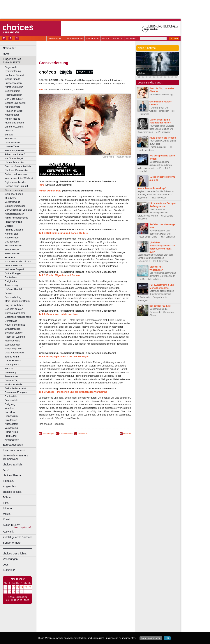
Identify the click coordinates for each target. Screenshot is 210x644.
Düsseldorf (101, 623)
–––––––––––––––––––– (18, 548)
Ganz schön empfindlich (18, 166)
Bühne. (7, 497)
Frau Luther (11, 436)
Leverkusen (66, 629)
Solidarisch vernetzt (15, 388)
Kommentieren (66, 434)
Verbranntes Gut (14, 265)
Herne (98, 626)
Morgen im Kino (75, 39)
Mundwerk (10, 198)
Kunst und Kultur (14, 87)
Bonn (65, 623)
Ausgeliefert (11, 424)
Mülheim (84, 629)
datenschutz (96, 616)
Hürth (105, 626)
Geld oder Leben (14, 194)
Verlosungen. (11, 559)
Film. (6, 503)
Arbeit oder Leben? (15, 154)
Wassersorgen (13, 345)
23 (18, 587)
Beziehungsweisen (15, 150)
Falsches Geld (13, 341)
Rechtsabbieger (13, 95)
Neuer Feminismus (15, 325)
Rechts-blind (12, 396)
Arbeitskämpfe (13, 107)
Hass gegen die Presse (163, 138)
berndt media (69, 616)
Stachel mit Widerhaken (156, 268)
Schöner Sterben (14, 333)
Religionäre (11, 281)
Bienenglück (11, 416)
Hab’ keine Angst (14, 158)
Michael (142, 73)
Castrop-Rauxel (76, 623)
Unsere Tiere (12, 146)
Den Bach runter (14, 99)
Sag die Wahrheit (14, 305)
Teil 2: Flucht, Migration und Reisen (59, 275)
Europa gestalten (13, 445)
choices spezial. (12, 492)
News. (7, 54)
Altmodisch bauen (14, 214)
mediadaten (115, 616)
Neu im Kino (92, 39)
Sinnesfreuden (13, 329)
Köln (111, 626)
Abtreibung (11, 372)
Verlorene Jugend (14, 269)
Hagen (91, 626)
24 (22, 587)
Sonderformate (12, 543)
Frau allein (10, 258)
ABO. (6, 470)
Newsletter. (9, 48)
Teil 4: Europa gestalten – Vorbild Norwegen (64, 356)
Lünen (76, 629)
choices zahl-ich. (13, 465)
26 (30, 587)
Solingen (86, 632)
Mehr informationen (151, 638)
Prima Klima (11, 432)
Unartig (9, 226)
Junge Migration (13, 349)
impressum (83, 616)
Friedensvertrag (13, 222)
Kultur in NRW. (12, 525)
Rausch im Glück (14, 111)
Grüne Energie (13, 273)
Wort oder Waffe (14, 384)
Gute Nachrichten (14, 353)
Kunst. (7, 519)
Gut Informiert (12, 91)
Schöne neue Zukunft (16, 186)
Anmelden (131, 39)
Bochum (57, 623)
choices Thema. (12, 475)
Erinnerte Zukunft (14, 127)
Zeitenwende (12, 250)
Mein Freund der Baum (17, 301)
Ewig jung (10, 404)
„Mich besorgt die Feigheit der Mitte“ (160, 121)
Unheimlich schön (14, 162)
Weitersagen (48, 434)
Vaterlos (9, 408)
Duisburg (112, 623)
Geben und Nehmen (16, 174)
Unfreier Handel (13, 289)
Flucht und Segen (14, 123)
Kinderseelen (12, 440)
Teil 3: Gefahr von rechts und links (59, 314)
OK (167, 638)
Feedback (82, 434)
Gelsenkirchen (79, 626)
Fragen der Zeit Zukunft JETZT (20, 61)
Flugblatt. (8, 481)
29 (14, 591)
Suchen (174, 39)
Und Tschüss (12, 242)
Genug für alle (12, 79)
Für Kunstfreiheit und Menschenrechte (162, 286)
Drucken (127, 434)
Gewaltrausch (12, 143)
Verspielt (9, 131)
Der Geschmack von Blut (18, 210)
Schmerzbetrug (13, 297)
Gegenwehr (11, 67)
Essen (59, 626)
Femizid (9, 293)
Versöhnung (11, 428)
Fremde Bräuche (14, 230)
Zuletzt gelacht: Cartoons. (18, 537)
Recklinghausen (72, 632)
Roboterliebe (12, 238)
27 (5, 591)
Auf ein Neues (12, 119)
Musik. (7, 514)
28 (9, 591)
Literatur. (8, 508)
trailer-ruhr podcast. (14, 450)
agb (105, 616)
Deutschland (12, 277)
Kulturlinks (9, 570)
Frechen (67, 626)
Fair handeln (12, 400)
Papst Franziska (14, 361)
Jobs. (6, 565)
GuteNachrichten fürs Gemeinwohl (15, 457)
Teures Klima (12, 357)
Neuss (93, 629)
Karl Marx (10, 412)
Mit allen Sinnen (13, 246)
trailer (85, 619)
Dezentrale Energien (16, 392)
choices (65, 619)
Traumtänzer (12, 376)
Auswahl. (8, 532)
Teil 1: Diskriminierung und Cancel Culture (63, 233)
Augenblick (9, 486)
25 (26, 587)
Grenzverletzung (14, 190)
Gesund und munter (16, 103)
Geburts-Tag (12, 380)
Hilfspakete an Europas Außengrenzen (163, 205)
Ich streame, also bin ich (18, 261)
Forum (106, 39)
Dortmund (90, 623)
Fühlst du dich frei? (50, 191)
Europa (9, 135)
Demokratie (11, 321)
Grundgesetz (12, 365)
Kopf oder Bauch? (15, 75)
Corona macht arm (15, 313)
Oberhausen (103, 629)
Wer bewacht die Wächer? (19, 178)
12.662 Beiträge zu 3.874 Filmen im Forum (18, 598)
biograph (55, 619)
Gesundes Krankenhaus (18, 317)
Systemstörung (13, 71)
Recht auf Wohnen (15, 337)
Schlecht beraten (14, 309)
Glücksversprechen (15, 206)
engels (74, 619)
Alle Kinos (118, 39)
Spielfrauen (11, 420)
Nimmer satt (11, 234)
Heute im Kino (56, 39)
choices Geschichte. (15, 554)
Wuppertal (100, 632)
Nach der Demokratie (16, 170)
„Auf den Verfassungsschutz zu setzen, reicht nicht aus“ (162, 247)
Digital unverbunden (16, 182)
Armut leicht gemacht (16, 218)
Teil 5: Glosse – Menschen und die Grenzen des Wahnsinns (73, 392)
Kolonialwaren (12, 253)
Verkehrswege (13, 202)
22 (14, 587)
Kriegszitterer (12, 115)
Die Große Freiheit (160, 306)
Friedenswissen (13, 83)
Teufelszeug (11, 285)
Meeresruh (11, 138)
